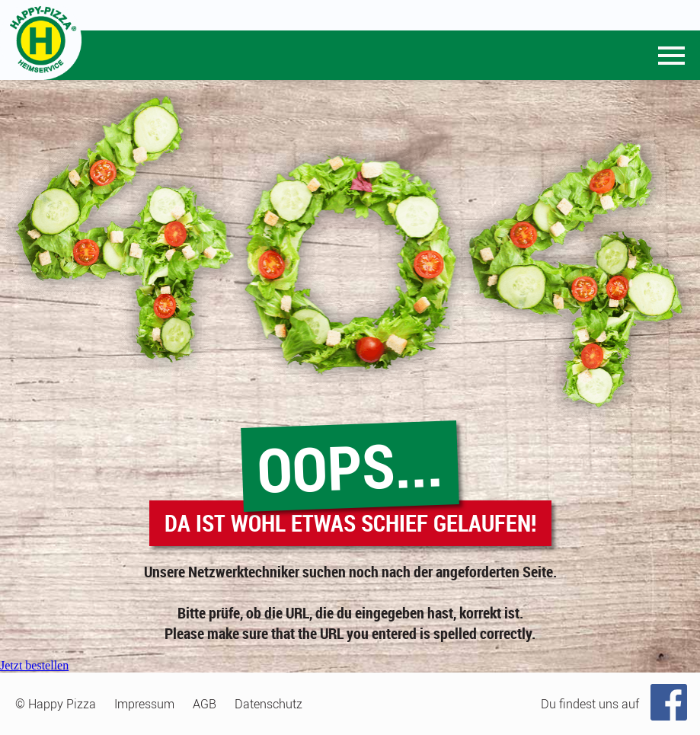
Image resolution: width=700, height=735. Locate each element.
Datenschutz (268, 704)
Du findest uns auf (590, 704)
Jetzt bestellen (34, 665)
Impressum (144, 704)
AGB (205, 704)
